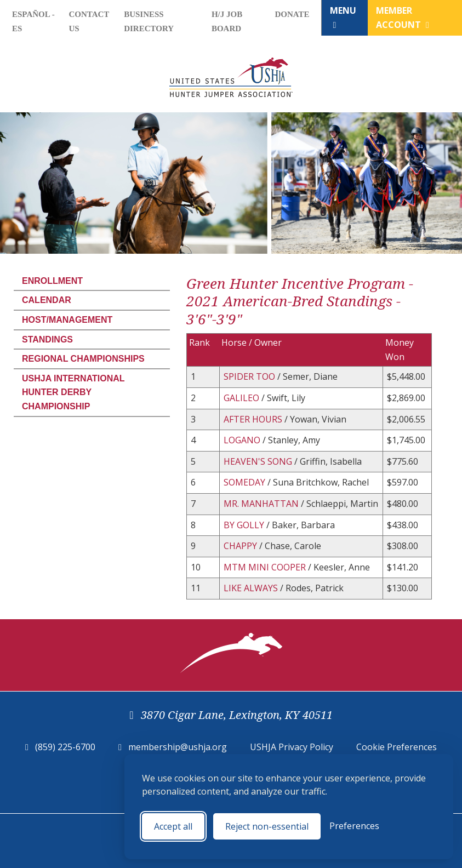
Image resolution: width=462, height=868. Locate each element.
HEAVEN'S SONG (259, 461)
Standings (47, 339)
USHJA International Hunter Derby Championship (73, 392)
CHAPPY (241, 546)
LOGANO (243, 440)
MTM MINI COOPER (266, 567)
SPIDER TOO (250, 376)
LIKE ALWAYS (252, 588)
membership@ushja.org (178, 747)
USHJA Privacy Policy (292, 747)
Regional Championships (83, 359)
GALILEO (243, 398)
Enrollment (52, 281)
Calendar (47, 300)
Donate (292, 14)
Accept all (173, 826)
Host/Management (67, 320)
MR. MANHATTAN (262, 504)
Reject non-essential (267, 826)
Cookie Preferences (397, 747)
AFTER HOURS (254, 419)
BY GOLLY (245, 525)
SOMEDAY (246, 482)
